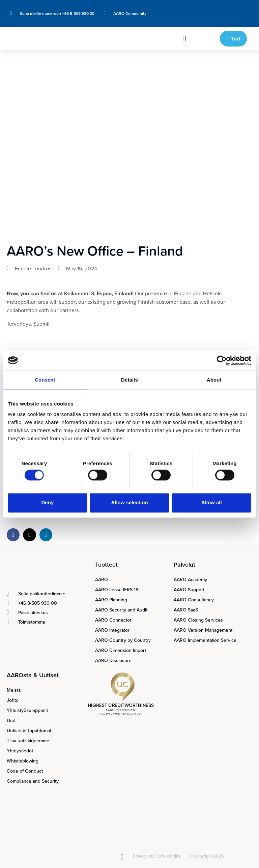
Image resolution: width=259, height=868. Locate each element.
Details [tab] (129, 380)
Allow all (212, 503)
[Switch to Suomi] (222, 18)
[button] (185, 38)
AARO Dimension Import (121, 650)
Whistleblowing (23, 761)
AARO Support (189, 590)
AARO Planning (111, 600)
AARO (102, 579)
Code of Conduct (25, 771)
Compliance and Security (33, 781)
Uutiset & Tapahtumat (29, 730)
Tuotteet (106, 564)
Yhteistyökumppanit (27, 710)
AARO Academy (190, 579)
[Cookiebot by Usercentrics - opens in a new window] (222, 360)
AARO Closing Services (198, 620)
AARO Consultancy (194, 600)
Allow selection (129, 503)
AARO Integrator (112, 630)
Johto (13, 700)
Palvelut (184, 564)
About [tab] (214, 380)
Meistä (14, 690)
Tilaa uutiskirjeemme (28, 741)
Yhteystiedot (20, 751)
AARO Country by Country (123, 640)
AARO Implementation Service (205, 640)
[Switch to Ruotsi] (235, 9)
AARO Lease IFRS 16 (117, 590)
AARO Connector (113, 620)
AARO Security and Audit (121, 610)
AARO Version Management (203, 630)
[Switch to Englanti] (222, 9)
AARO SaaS (186, 610)
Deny (47, 503)
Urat (11, 720)
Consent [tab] (45, 380)
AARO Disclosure (113, 660)
